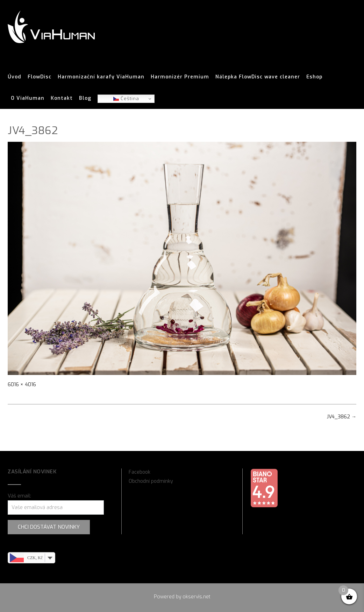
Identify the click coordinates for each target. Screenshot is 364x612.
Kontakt (62, 98)
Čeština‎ (126, 99)
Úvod (15, 77)
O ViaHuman (28, 98)
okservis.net (197, 597)
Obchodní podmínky (151, 481)
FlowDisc (40, 77)
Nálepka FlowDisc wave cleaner (258, 77)
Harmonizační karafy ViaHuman (101, 77)
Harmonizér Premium (180, 77)
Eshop (314, 77)
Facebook (140, 472)
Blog (85, 98)
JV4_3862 (342, 417)
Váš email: (19, 496)
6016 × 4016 (22, 385)
